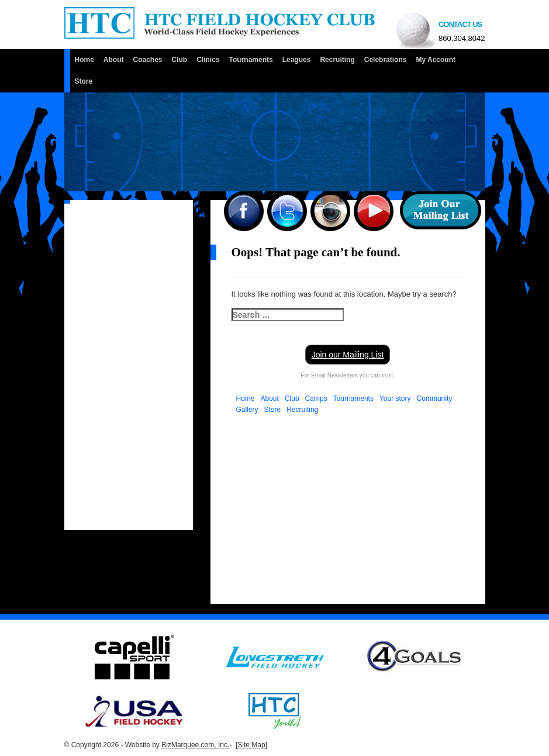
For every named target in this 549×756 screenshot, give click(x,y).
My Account (436, 60)
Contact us (462, 33)
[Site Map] (251, 745)
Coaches (148, 60)
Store (84, 81)
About (114, 60)
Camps (316, 398)
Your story (395, 398)
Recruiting (337, 60)
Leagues (297, 60)
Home (84, 60)
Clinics (208, 60)
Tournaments (251, 60)
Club (180, 60)
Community (435, 398)
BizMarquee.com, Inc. (195, 745)
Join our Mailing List (348, 355)
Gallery (247, 410)
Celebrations (386, 60)
